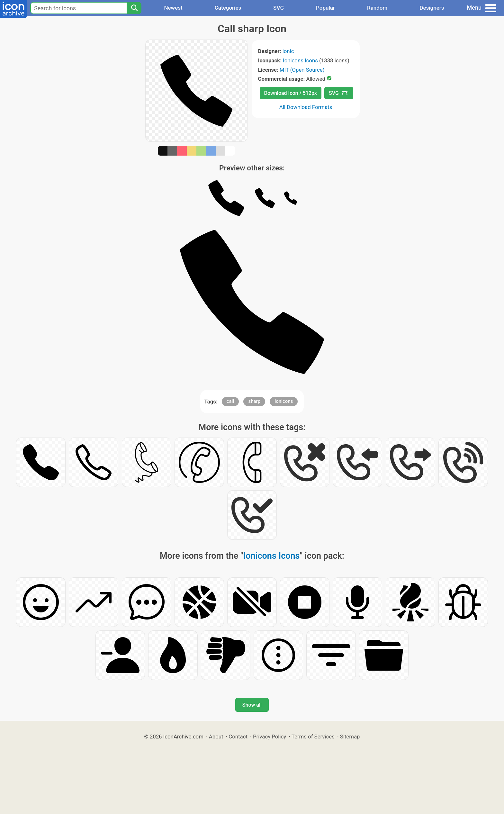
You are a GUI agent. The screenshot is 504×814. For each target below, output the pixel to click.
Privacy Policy (270, 737)
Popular (325, 8)
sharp (254, 401)
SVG (279, 8)
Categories (228, 8)
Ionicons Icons (300, 60)
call (230, 401)
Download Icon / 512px (291, 93)
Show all (252, 705)
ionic (288, 51)
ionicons (284, 401)
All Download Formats (306, 107)
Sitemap (350, 737)
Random (377, 8)
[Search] (134, 8)
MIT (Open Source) (302, 70)
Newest (173, 8)
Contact (238, 737)
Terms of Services (313, 737)
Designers (432, 8)
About (216, 737)
